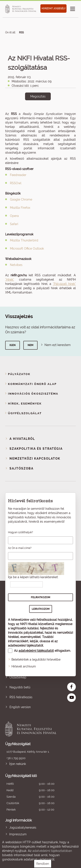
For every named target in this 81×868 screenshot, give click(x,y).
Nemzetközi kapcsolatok (35, 459)
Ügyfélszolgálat (25, 413)
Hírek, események (25, 404)
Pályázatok (19, 374)
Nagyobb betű (20, 687)
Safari (14, 224)
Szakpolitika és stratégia (36, 449)
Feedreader (18, 175)
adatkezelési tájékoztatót (26, 646)
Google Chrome (21, 199)
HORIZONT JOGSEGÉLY (53, 8)
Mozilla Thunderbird (24, 240)
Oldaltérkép (18, 677)
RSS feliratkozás (21, 697)
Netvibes (16, 265)
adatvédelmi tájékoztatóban (52, 851)
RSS (21, 32)
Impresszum (18, 834)
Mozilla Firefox (20, 208)
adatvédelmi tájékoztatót (36, 651)
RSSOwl (16, 183)
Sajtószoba (21, 468)
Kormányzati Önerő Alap (32, 384)
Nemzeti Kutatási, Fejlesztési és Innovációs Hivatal (33, 729)
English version (20, 707)
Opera (14, 216)
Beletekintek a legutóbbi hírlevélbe (36, 659)
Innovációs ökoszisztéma (33, 394)
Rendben (43, 864)
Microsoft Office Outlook (27, 249)
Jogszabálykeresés (23, 828)
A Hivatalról (22, 439)
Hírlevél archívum (24, 666)
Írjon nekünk (18, 764)
